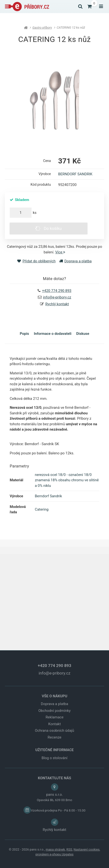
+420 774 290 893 (55, 666)
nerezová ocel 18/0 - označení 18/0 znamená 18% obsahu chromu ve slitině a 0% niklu (67, 480)
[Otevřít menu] (101, 6)
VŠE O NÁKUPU (54, 696)
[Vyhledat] (80, 6)
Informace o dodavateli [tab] (53, 334)
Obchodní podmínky (54, 711)
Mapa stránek (55, 849)
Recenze (54, 737)
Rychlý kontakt (57, 304)
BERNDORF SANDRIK (75, 174)
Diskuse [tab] (83, 334)
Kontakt (55, 724)
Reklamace (55, 717)
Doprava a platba (75, 261)
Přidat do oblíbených (36, 261)
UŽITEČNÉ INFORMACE (54, 750)
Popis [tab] (24, 334)
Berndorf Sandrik (48, 496)
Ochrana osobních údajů (54, 731)
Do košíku (48, 229)
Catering (42, 509)
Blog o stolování (54, 758)
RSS (69, 849)
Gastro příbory (42, 28)
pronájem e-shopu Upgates (54, 854)
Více (60, 252)
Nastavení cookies (87, 849)
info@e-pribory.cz (57, 297)
